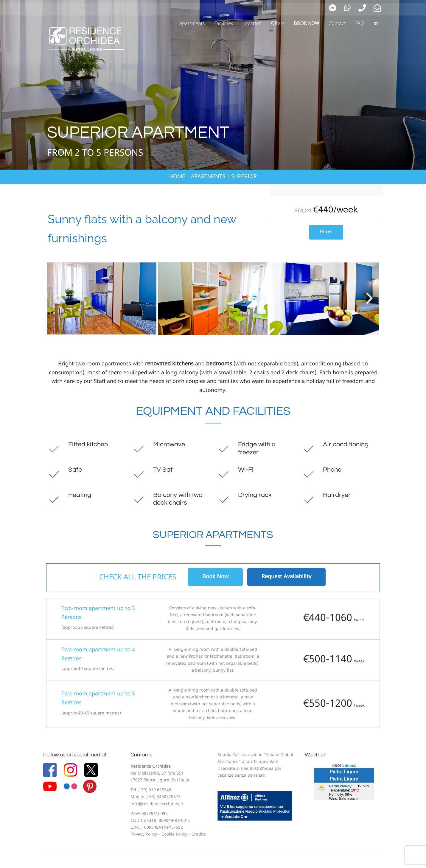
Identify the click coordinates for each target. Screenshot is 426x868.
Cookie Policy (174, 835)
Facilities (224, 23)
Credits (199, 835)
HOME (177, 177)
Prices (326, 232)
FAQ (360, 23)
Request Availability (286, 577)
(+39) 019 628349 (154, 790)
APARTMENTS (208, 177)
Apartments (192, 23)
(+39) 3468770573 (163, 797)
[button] (57, 298)
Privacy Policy (144, 835)
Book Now (215, 577)
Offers (278, 23)
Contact (337, 23)
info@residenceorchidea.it (157, 804)
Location (252, 23)
